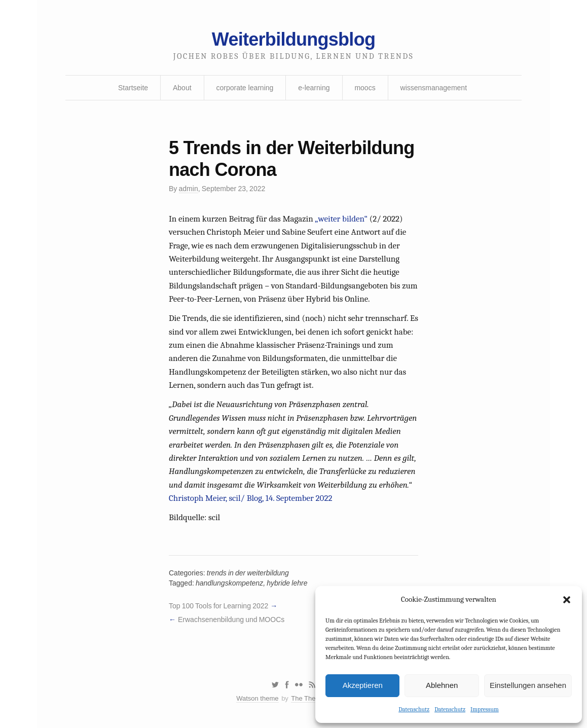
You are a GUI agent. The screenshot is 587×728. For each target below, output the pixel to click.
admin (189, 189)
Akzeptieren (363, 685)
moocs (365, 88)
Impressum (485, 709)
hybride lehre (287, 583)
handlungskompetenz (229, 583)
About (182, 88)
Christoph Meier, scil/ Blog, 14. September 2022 (250, 498)
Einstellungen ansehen (528, 685)
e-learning (314, 88)
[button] (567, 600)
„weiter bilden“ (341, 219)
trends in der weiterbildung (248, 573)
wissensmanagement (434, 88)
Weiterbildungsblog (293, 39)
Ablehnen (442, 685)
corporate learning (245, 88)
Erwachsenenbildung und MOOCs (231, 620)
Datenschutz (414, 709)
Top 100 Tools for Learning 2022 (218, 606)
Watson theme (257, 698)
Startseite (133, 88)
